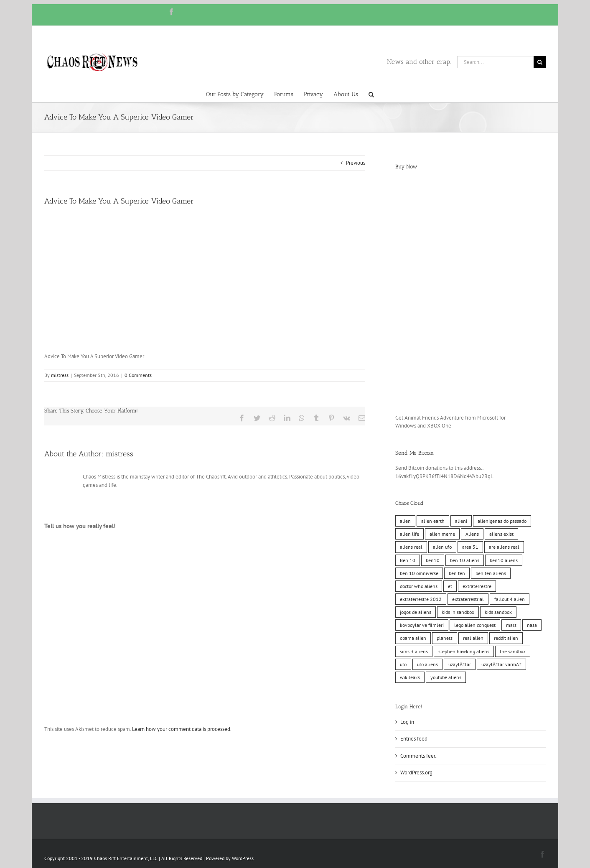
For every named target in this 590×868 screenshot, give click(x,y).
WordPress (243, 858)
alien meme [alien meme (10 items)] (442, 534)
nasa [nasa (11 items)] (532, 625)
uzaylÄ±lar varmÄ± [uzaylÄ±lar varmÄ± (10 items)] (501, 664)
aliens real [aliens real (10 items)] (411, 547)
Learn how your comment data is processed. (182, 729)
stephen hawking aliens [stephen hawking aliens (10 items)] (464, 651)
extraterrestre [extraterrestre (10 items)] (477, 586)
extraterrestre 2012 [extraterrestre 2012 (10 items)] (421, 599)
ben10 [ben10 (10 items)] (433, 560)
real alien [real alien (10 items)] (473, 638)
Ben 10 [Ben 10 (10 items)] (408, 560)
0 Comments (138, 375)
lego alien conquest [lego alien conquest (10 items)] (475, 625)
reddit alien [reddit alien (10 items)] (506, 638)
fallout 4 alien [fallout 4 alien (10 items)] (510, 599)
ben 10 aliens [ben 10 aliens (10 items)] (465, 560)
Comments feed (418, 756)
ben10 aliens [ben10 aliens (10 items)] (504, 560)
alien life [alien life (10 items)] (409, 534)
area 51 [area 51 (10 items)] (470, 547)
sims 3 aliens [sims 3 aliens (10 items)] (414, 651)
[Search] (540, 62)
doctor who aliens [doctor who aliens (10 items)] (419, 586)
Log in (407, 722)
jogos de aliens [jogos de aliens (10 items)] (416, 612)
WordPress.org (416, 773)
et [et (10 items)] (450, 586)
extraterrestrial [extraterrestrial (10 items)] (468, 599)
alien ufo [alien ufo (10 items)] (442, 547)
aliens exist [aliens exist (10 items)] (501, 534)
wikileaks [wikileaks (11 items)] (410, 677)
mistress (60, 375)
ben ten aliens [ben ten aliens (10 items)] (491, 573)
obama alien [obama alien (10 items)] (413, 638)
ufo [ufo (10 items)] (403, 664)
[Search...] (495, 62)
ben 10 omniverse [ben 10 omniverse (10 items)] (419, 573)
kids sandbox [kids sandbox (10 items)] (498, 612)
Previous (356, 163)
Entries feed (414, 739)
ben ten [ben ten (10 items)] (457, 573)
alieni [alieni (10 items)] (461, 521)
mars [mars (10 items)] (511, 625)
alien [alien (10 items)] (405, 521)
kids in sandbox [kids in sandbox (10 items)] (458, 612)
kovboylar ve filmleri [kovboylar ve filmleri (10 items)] (422, 625)
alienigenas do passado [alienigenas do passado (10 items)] (502, 521)
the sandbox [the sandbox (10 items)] (513, 651)
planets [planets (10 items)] (445, 638)
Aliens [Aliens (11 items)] (472, 534)
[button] (371, 94)
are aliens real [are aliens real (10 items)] (504, 547)
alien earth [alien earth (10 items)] (433, 521)
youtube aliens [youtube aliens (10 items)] (446, 677)
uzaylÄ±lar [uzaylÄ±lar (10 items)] (460, 664)
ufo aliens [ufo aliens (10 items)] (427, 664)
